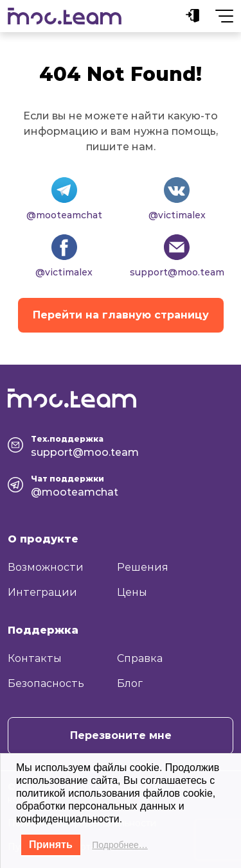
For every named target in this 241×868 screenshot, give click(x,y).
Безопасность (46, 683)
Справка (140, 658)
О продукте (43, 539)
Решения (143, 567)
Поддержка (43, 630)
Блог (130, 683)
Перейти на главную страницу (121, 315)
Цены (132, 592)
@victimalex (177, 215)
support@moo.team (177, 272)
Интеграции (42, 592)
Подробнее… (120, 845)
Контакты (35, 658)
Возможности (46, 567)
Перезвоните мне (121, 735)
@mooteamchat (64, 215)
